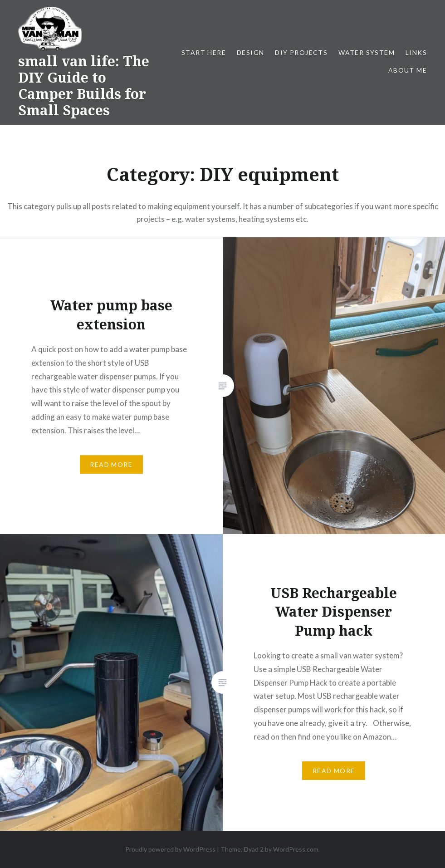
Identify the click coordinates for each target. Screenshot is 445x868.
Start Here (204, 52)
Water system (367, 52)
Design (250, 52)
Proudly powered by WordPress (170, 849)
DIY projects (301, 52)
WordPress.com (296, 849)
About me (408, 70)
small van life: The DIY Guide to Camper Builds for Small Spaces (84, 86)
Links (416, 52)
